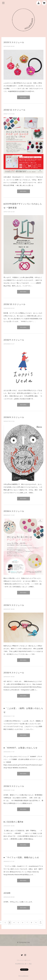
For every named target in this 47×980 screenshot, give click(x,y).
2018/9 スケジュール (14, 340)
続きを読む (23, 97)
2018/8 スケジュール (14, 417)
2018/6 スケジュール (14, 511)
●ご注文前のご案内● (13, 822)
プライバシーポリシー (24, 960)
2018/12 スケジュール (14, 110)
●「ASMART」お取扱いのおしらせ (20, 748)
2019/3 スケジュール (14, 42)
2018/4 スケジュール (14, 673)
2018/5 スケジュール (14, 605)
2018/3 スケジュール (14, 786)
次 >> (41, 923)
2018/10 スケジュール (14, 304)
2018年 (7, 893)
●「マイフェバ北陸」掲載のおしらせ (21, 857)
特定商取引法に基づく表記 (23, 964)
